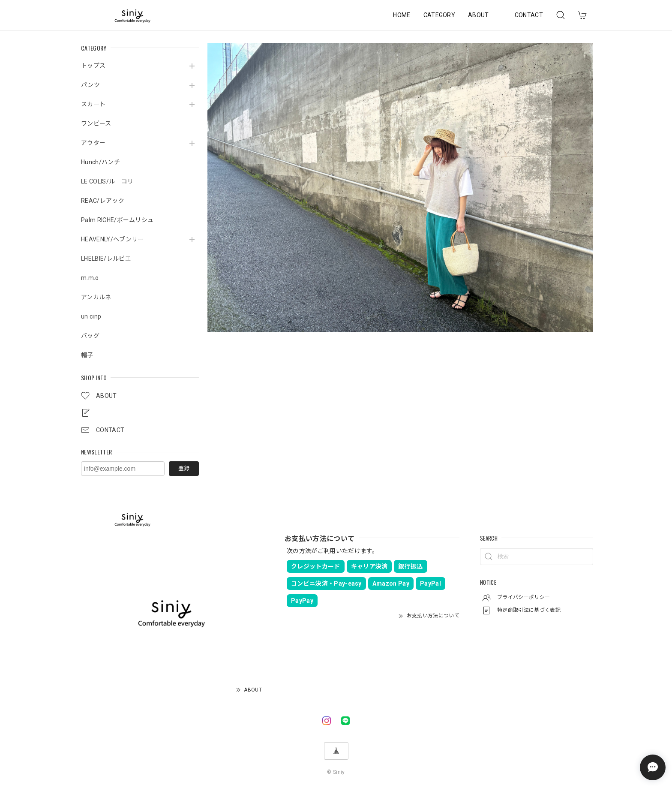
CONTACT (529, 15)
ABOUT (478, 15)
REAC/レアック (103, 201)
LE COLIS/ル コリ (107, 181)
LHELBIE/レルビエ (106, 259)
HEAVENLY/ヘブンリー (112, 239)
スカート (93, 104)
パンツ (90, 85)
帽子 (87, 355)
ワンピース (96, 123)
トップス (93, 66)
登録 (184, 468)
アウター (93, 143)
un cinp (91, 316)
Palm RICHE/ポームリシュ (117, 220)
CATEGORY (439, 15)
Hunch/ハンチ (100, 162)
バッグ (90, 336)
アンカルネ (96, 297)
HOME (402, 15)
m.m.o (90, 278)
